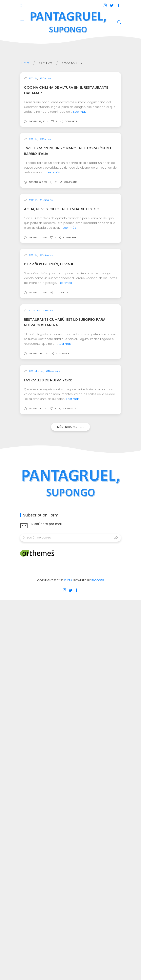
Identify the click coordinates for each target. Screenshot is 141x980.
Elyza (68, 960)
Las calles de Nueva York (48, 760)
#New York (53, 751)
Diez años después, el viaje (49, 516)
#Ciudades (36, 751)
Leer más (80, 179)
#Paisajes (46, 385)
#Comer (45, 146)
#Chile (33, 146)
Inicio (25, 63)
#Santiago (49, 630)
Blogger (98, 960)
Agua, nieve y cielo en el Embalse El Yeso (62, 394)
